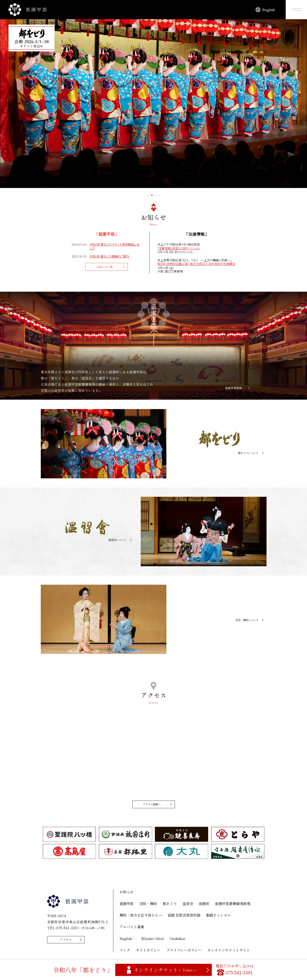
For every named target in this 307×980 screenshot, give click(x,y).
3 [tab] (155, 195)
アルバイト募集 (132, 928)
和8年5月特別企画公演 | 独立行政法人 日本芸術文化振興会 (196, 264)
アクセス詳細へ (152, 805)
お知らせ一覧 (106, 267)
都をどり (170, 905)
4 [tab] (159, 195)
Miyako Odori (153, 940)
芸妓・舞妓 (148, 905)
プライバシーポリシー (184, 951)
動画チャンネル (218, 916)
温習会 (188, 905)
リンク (125, 951)
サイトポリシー (148, 951)
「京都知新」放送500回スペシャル (179, 248)
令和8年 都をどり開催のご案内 (109, 256)
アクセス (68, 941)
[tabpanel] (153, 101)
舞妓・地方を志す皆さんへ (141, 916)
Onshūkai (177, 940)
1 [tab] (148, 195)
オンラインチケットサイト (229, 951)
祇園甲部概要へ (235, 388)
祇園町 (204, 905)
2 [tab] (152, 195)
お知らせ (127, 893)
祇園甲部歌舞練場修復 (233, 905)
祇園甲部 (127, 905)
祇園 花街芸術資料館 (184, 916)
